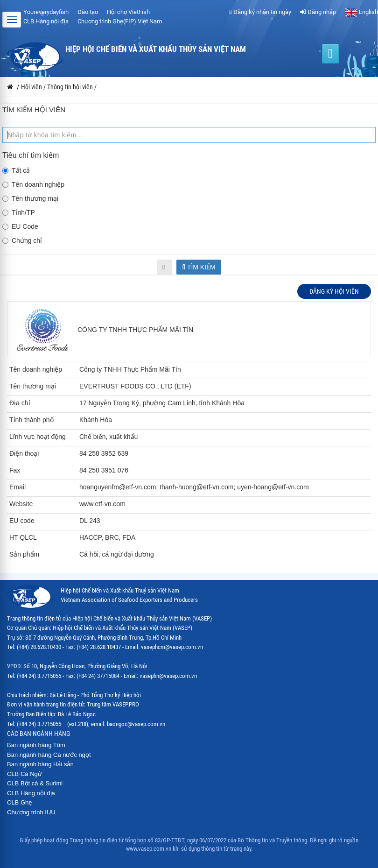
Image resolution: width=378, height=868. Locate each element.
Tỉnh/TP (19, 212)
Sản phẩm (24, 554)
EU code (22, 521)
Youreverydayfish (46, 12)
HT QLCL (23, 537)
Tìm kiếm (199, 267)
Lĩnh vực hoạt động (38, 437)
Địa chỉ (20, 403)
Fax (15, 470)
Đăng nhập (318, 12)
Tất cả (16, 170)
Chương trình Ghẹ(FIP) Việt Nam (120, 21)
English (361, 12)
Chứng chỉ (22, 240)
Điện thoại (24, 453)
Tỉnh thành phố (31, 420)
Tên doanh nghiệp (33, 184)
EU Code (20, 226)
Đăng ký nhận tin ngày (260, 12)
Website (21, 504)
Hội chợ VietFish (128, 12)
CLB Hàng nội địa (46, 21)
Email (17, 487)
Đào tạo (88, 12)
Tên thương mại (30, 198)
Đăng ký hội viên (334, 291)
